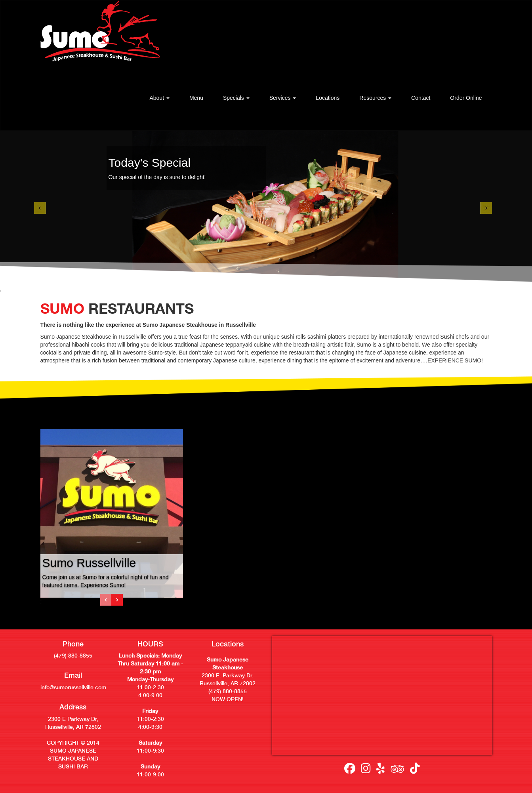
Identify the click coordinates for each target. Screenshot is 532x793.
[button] (159, 98)
